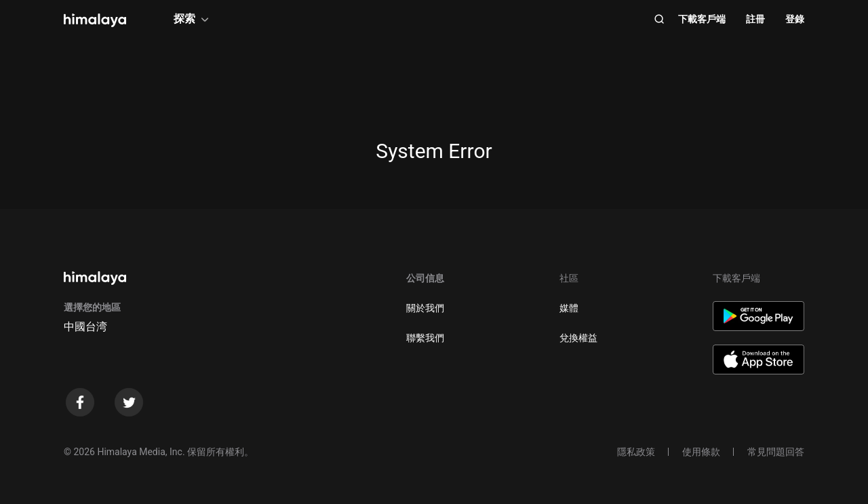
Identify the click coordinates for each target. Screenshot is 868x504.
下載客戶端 (702, 19)
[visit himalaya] (95, 20)
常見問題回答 (776, 452)
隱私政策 (636, 452)
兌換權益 (578, 338)
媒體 (569, 308)
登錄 (795, 19)
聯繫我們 (425, 338)
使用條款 (701, 452)
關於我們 (425, 308)
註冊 (755, 19)
